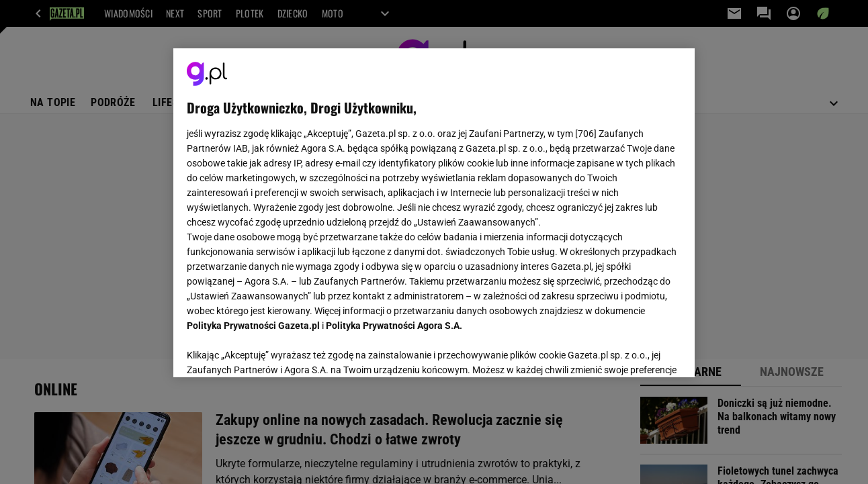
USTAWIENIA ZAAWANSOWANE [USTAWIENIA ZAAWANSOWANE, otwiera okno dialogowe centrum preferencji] (275, 350)
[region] (434, 213)
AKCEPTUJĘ (635, 351)
